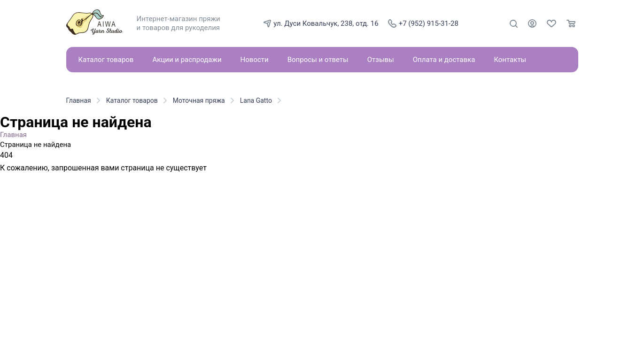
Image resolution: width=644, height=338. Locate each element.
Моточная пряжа (199, 100)
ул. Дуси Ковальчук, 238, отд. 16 (321, 23)
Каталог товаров (106, 60)
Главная (79, 100)
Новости (255, 60)
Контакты (510, 60)
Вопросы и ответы (318, 60)
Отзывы (381, 60)
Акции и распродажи (187, 60)
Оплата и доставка (444, 60)
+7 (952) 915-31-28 (423, 23)
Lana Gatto (256, 100)
